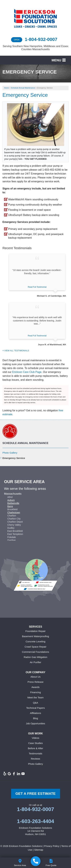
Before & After (35, 748)
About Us (36, 677)
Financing (35, 692)
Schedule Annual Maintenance (25, 443)
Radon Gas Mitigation (35, 657)
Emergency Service (14, 458)
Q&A (36, 703)
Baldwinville (13, 503)
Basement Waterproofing (35, 636)
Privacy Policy (52, 846)
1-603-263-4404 (36, 821)
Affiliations (35, 713)
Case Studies (35, 743)
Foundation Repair (35, 631)
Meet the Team (35, 697)
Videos (36, 738)
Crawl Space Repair (35, 647)
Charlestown (14, 512)
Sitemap (39, 850)
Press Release (36, 682)
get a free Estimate (35, 794)
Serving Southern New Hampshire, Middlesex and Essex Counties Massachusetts (36, 48)
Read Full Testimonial (37, 287)
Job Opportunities (36, 723)
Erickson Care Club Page (27, 372)
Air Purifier (35, 662)
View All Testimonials (17, 351)
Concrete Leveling (35, 641)
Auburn (11, 500)
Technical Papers (35, 708)
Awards (36, 687)
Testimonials (35, 753)
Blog (35, 718)
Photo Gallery (10, 453)
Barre (10, 506)
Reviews (35, 759)
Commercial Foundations (35, 652)
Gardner (12, 540)
